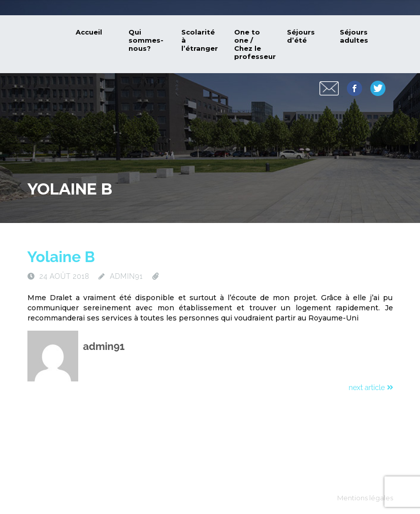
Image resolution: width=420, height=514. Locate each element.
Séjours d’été (301, 36)
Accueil (89, 32)
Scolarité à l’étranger (200, 40)
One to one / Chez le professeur (255, 44)
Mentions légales (365, 498)
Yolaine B (61, 257)
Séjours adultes (354, 36)
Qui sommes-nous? (146, 40)
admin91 (126, 276)
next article (371, 388)
